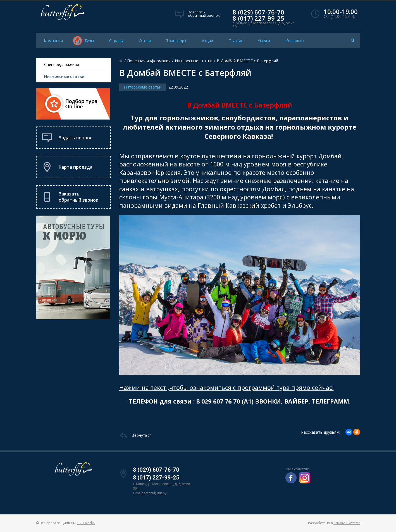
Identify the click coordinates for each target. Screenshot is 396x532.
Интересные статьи (64, 76)
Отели (145, 41)
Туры (89, 41)
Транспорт (176, 41)
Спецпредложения (62, 64)
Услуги (264, 41)
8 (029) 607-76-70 (258, 12)
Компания (53, 41)
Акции (207, 41)
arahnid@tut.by (155, 493)
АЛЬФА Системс (347, 523)
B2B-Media (86, 523)
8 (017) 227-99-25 (258, 18)
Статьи (235, 41)
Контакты (295, 41)
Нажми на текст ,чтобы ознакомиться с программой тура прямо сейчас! (226, 387)
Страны (116, 41)
